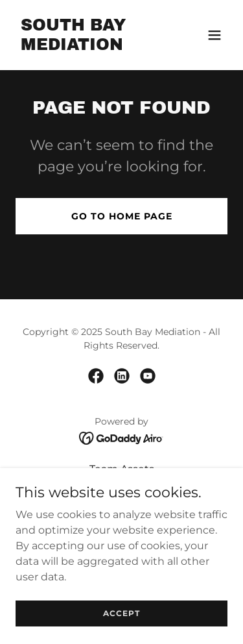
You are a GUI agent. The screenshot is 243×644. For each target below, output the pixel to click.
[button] (214, 35)
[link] (90, 46)
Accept (121, 613)
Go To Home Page (122, 216)
